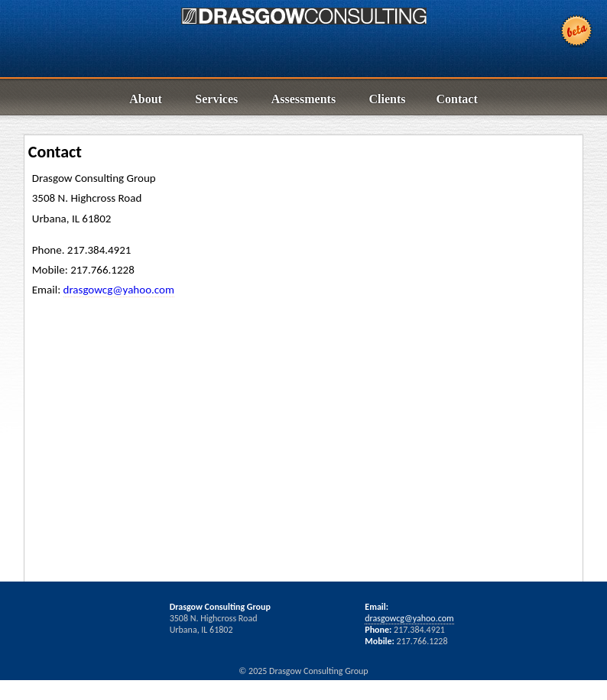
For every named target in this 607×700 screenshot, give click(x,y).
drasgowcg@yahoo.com (119, 290)
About (146, 99)
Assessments (303, 99)
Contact (457, 99)
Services (216, 99)
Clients (388, 99)
